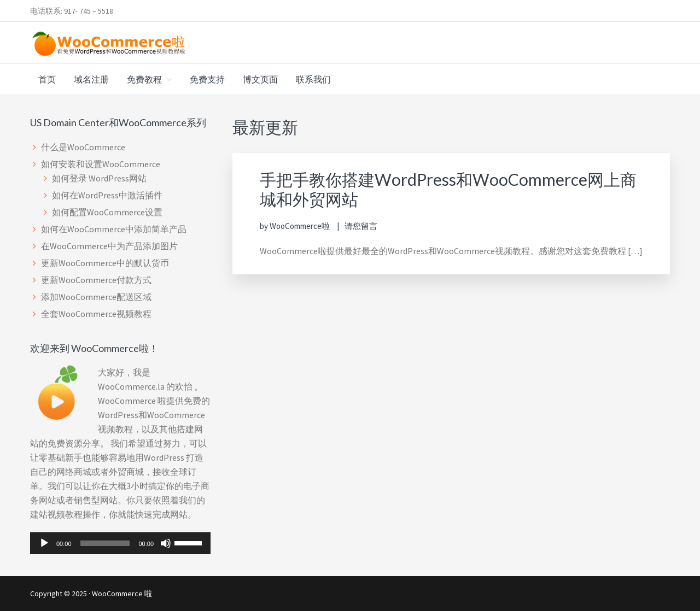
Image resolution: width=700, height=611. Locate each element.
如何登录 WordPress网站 (99, 178)
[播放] (44, 543)
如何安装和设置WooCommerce (101, 164)
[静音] (166, 543)
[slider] (105, 543)
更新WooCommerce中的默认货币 (105, 263)
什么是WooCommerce (83, 147)
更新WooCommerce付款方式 (96, 280)
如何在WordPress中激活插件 (107, 195)
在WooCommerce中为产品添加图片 (109, 246)
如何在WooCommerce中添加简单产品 (114, 229)
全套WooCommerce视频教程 (96, 314)
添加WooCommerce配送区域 (96, 297)
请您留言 (361, 226)
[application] (120, 543)
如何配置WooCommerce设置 (107, 212)
